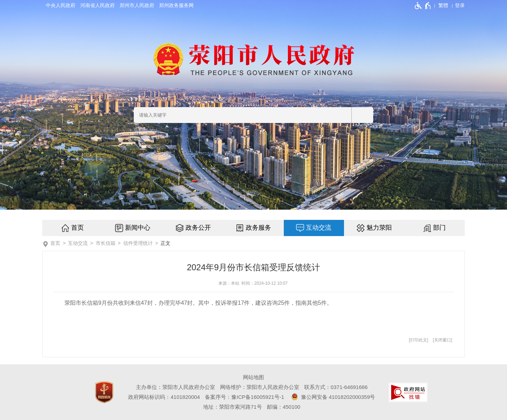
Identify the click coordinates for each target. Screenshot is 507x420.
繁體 (443, 5)
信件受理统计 (138, 243)
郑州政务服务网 (176, 5)
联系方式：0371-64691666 (336, 387)
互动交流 (319, 228)
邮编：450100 (284, 407)
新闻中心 (138, 228)
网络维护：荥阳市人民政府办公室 (260, 387)
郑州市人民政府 (137, 5)
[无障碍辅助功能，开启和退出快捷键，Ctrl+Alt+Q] (423, 6)
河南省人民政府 (98, 5)
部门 (439, 228)
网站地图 (254, 377)
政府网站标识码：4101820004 (164, 397)
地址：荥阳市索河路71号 (233, 407)
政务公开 (198, 228)
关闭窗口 (443, 340)
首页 (77, 228)
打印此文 (419, 340)
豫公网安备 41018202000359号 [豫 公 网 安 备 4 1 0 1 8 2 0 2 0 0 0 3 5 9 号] (332, 397)
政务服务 (258, 228)
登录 (460, 5)
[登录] (460, 5)
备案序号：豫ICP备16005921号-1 (245, 397)
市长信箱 (106, 243)
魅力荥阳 (379, 228)
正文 (165, 243)
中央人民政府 (61, 5)
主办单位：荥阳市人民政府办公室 (176, 387)
